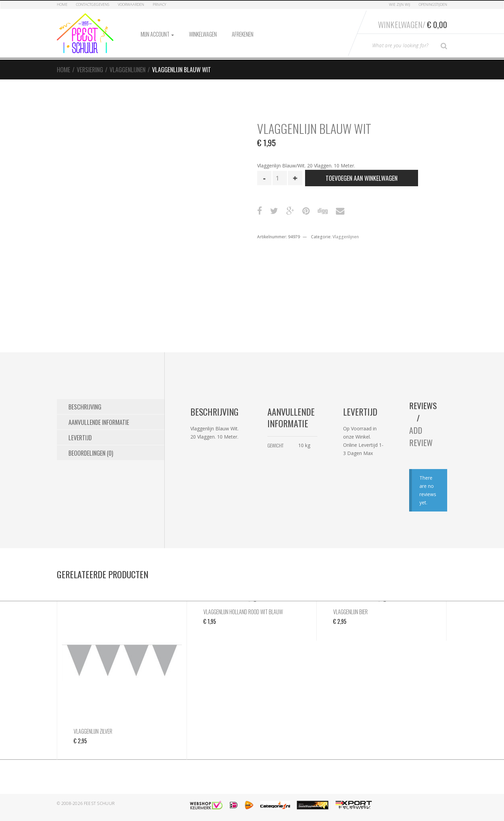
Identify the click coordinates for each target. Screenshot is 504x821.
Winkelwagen (203, 34)
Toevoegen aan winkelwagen (362, 178)
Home (62, 4)
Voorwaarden (131, 4)
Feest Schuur (99, 803)
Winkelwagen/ (413, 24)
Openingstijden (433, 4)
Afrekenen (243, 34)
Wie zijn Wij (400, 4)
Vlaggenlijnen (128, 70)
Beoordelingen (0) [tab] (91, 453)
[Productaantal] (280, 178)
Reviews (423, 405)
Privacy (159, 4)
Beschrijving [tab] (85, 407)
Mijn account (157, 34)
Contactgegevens (93, 4)
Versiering (90, 70)
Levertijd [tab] (80, 438)
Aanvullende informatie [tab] (99, 422)
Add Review (421, 436)
